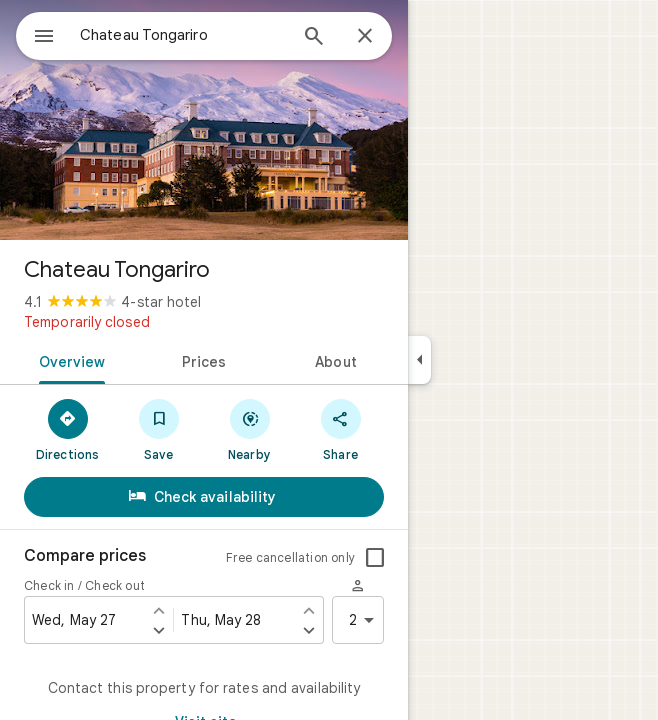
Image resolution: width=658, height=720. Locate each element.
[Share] (340, 429)
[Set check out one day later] (309, 630)
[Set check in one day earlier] (159, 610)
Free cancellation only (290, 557)
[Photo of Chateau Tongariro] (204, 120)
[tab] (68, 360)
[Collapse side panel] (419, 360)
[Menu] (44, 38)
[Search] (314, 38)
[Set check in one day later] (159, 630)
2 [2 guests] (365, 620)
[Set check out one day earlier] (309, 610)
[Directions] (67, 429)
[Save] (158, 429)
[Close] (365, 37)
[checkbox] (375, 558)
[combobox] (183, 35)
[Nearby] (249, 429)
